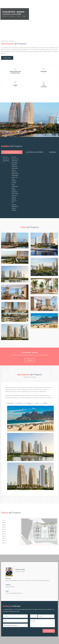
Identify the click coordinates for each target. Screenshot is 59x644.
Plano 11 (4, 543)
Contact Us (30, 360)
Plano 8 (4, 536)
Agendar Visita (7, 58)
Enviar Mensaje (49, 631)
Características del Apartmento (35, 152)
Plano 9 (4, 538)
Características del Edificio (12, 152)
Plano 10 (4, 541)
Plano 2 (4, 523)
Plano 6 (4, 532)
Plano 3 (4, 525)
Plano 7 (4, 534)
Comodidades (52, 152)
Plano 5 (4, 529)
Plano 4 (4, 527)
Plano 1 (4, 520)
